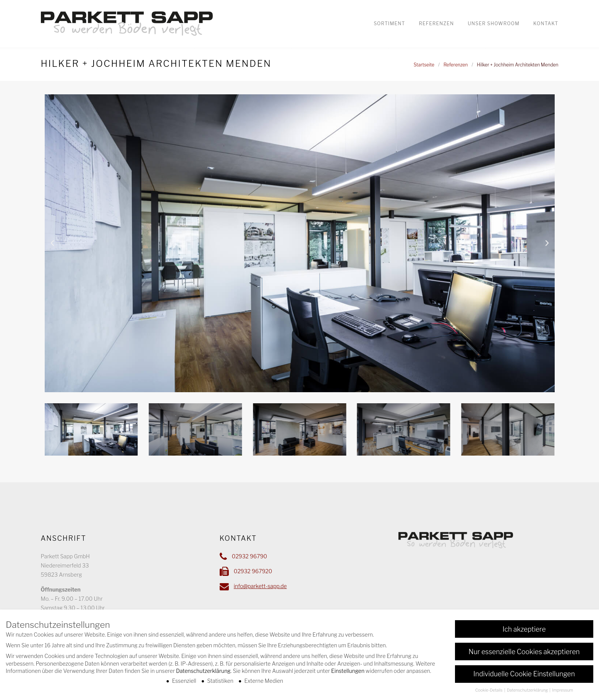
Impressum (563, 691)
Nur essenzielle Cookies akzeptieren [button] (524, 652)
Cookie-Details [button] (489, 691)
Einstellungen (348, 672)
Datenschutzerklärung (203, 672)
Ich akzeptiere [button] (524, 630)
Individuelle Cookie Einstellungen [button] (524, 675)
